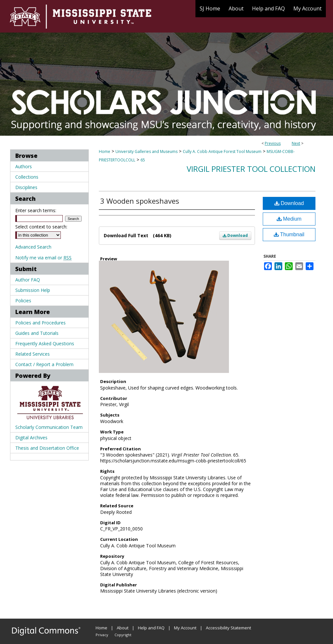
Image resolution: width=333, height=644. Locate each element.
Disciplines (26, 187)
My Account (185, 628)
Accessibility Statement (228, 628)
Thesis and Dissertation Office (47, 448)
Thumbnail (289, 234)
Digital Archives (31, 438)
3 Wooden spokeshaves (140, 201)
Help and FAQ (151, 628)
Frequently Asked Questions (45, 343)
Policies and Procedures (40, 323)
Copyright (123, 635)
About (123, 628)
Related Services (33, 354)
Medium (289, 219)
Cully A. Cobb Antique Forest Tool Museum (222, 151)
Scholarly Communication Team (49, 427)
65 (143, 160)
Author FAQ (28, 280)
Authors (24, 166)
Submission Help (33, 290)
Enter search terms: (36, 210)
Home (105, 151)
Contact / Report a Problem (44, 364)
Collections (27, 177)
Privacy (102, 635)
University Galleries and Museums (147, 151)
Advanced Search (33, 247)
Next (296, 143)
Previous (273, 143)
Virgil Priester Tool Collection (251, 169)
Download (235, 235)
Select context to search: (41, 227)
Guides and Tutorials (37, 333)
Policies (23, 301)
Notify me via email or (43, 258)
